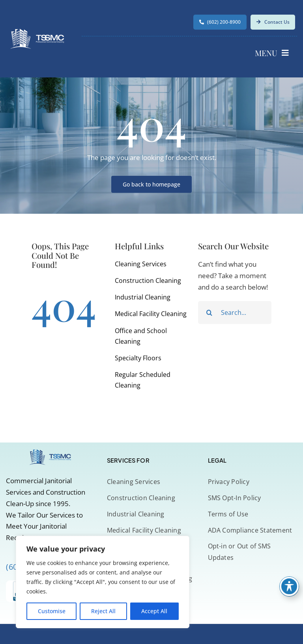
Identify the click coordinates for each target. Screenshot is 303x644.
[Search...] (235, 313)
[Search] (209, 313)
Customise (52, 611)
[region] (103, 582)
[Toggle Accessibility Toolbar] (289, 586)
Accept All (154, 611)
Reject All (103, 611)
